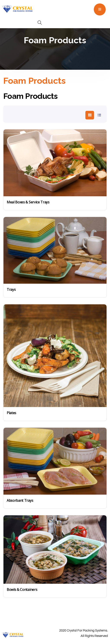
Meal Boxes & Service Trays (28, 202)
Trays (11, 289)
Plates (11, 413)
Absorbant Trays (20, 500)
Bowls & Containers (22, 590)
